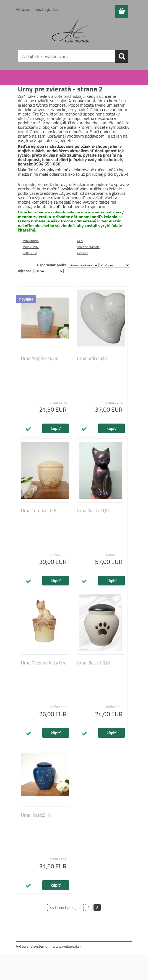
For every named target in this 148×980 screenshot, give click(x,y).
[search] (122, 56)
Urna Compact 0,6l (39, 511)
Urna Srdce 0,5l (92, 358)
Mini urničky (31, 241)
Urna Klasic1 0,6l (93, 663)
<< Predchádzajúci (65, 907)
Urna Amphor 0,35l (40, 358)
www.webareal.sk (67, 946)
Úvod (25, 78)
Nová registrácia (47, 10)
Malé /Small (31, 247)
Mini (80, 241)
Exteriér (83, 253)
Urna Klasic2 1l (36, 815)
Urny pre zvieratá (45, 78)
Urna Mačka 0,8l (93, 511)
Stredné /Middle (88, 247)
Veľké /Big (30, 253)
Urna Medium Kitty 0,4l (44, 663)
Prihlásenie (24, 10)
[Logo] (71, 32)
